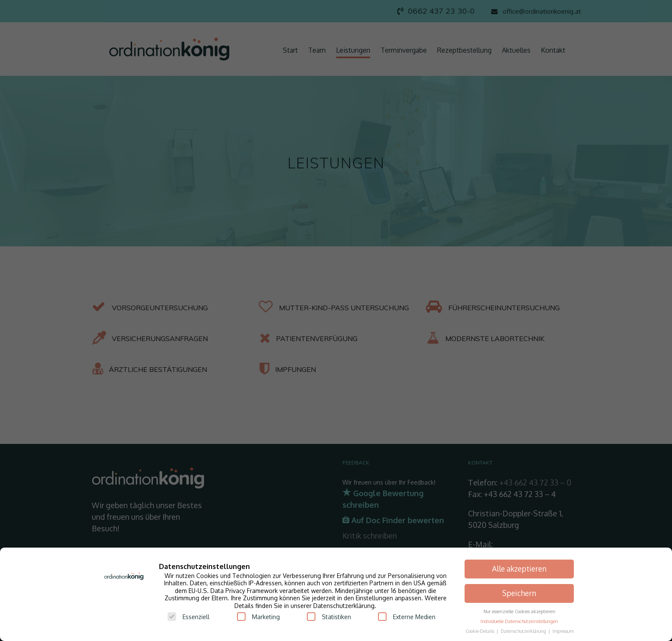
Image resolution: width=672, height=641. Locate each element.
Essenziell (189, 617)
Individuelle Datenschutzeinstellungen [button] (519, 621)
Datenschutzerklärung (524, 631)
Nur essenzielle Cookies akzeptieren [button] (519, 611)
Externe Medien (407, 617)
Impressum (563, 631)
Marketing (258, 617)
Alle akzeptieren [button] (519, 569)
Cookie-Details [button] (480, 631)
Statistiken (329, 617)
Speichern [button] (519, 593)
